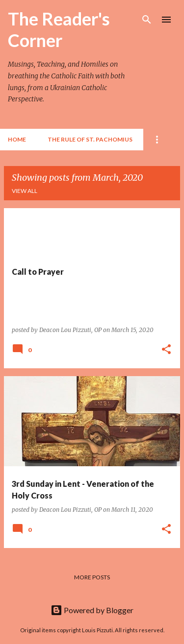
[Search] (147, 20)
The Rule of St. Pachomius (90, 139)
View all (25, 191)
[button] (166, 350)
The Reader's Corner (59, 29)
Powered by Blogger (92, 610)
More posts (92, 577)
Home (17, 139)
